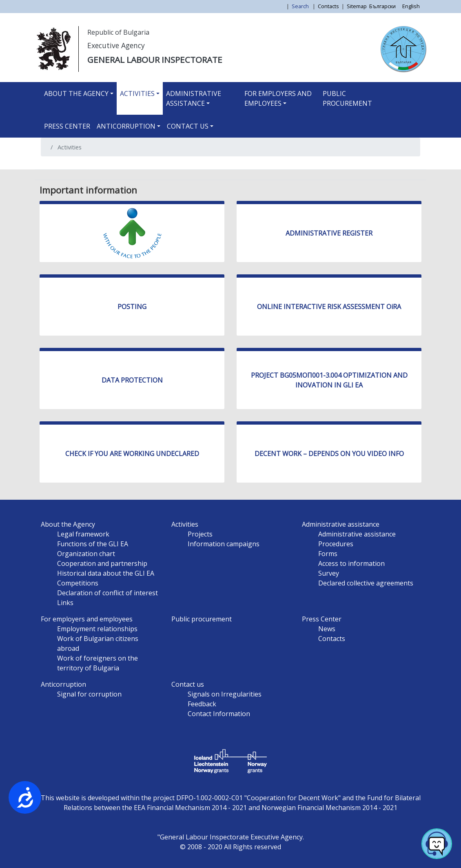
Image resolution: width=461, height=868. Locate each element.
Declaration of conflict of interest (107, 593)
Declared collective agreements (366, 583)
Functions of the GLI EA (93, 544)
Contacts (328, 6)
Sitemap (357, 6)
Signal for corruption (89, 694)
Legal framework (83, 534)
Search (301, 6)
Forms (328, 554)
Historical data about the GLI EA (106, 573)
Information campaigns (224, 544)
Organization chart (86, 554)
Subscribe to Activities (50, 166)
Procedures (336, 544)
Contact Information (219, 714)
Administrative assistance (194, 98)
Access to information (351, 563)
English (411, 6)
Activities (137, 93)
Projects (200, 534)
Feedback (202, 704)
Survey (329, 573)
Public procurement (347, 98)
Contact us (188, 126)
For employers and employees (278, 98)
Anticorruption (126, 126)
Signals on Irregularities (225, 694)
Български (382, 6)
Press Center (67, 126)
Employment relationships (97, 629)
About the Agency (76, 93)
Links (65, 603)
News (327, 629)
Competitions (78, 583)
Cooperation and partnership (102, 563)
